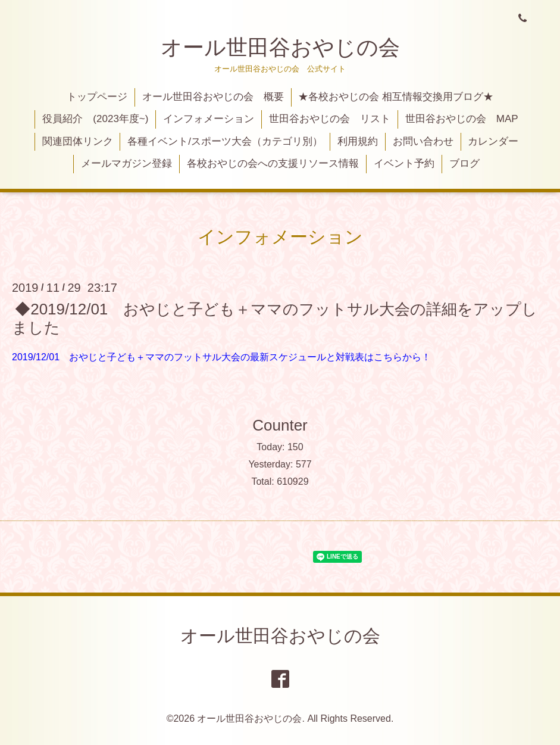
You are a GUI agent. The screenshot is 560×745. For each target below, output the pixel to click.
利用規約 (358, 141)
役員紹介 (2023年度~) (95, 119)
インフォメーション (209, 119)
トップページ (97, 97)
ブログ (464, 163)
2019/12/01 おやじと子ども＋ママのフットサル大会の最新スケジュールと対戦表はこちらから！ (221, 357)
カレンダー (493, 141)
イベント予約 (404, 163)
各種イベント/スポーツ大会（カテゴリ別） (225, 141)
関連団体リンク (78, 141)
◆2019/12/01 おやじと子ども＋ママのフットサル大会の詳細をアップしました (275, 318)
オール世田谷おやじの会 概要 (213, 97)
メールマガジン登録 (126, 163)
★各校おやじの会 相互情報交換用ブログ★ (396, 97)
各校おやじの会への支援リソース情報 (273, 163)
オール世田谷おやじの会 (280, 47)
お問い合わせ (423, 141)
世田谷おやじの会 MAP (462, 119)
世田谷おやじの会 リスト (330, 119)
